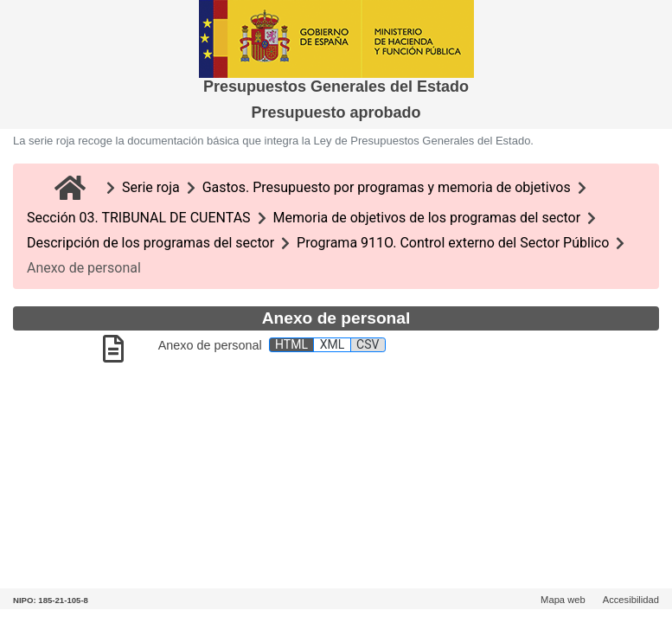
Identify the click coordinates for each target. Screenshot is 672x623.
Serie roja (151, 187)
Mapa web (563, 600)
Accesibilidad (631, 600)
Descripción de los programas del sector (150, 243)
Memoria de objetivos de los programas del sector (427, 218)
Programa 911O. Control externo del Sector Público (453, 243)
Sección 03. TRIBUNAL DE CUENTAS (139, 218)
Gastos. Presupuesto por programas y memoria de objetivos (387, 187)
